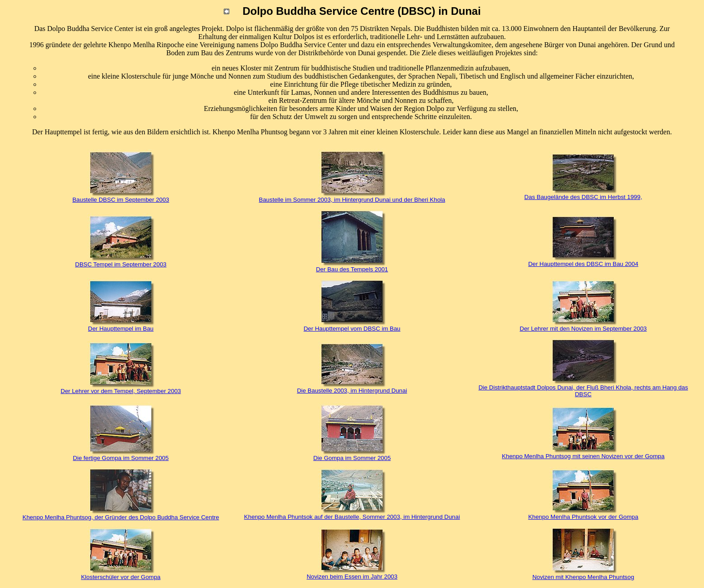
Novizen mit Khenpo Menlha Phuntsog (583, 577)
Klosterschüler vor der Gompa (121, 577)
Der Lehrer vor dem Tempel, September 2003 (121, 391)
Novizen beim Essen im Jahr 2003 (352, 577)
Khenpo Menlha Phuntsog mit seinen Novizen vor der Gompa (583, 456)
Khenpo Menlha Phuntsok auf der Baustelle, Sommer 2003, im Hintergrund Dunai (352, 517)
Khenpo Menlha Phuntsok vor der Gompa (583, 517)
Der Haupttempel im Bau (121, 329)
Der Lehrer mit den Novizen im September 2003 (583, 329)
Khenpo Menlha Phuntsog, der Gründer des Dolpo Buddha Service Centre (121, 517)
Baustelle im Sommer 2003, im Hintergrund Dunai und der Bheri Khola (352, 200)
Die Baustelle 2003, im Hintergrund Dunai (352, 391)
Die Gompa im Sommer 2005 (352, 458)
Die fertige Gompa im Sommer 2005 (121, 458)
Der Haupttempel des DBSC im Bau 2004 (583, 264)
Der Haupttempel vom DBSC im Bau (352, 329)
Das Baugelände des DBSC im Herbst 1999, (583, 197)
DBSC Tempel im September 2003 (121, 264)
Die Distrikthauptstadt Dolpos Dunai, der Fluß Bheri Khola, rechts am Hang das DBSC (583, 391)
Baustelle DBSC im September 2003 (121, 200)
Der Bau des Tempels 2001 (352, 269)
